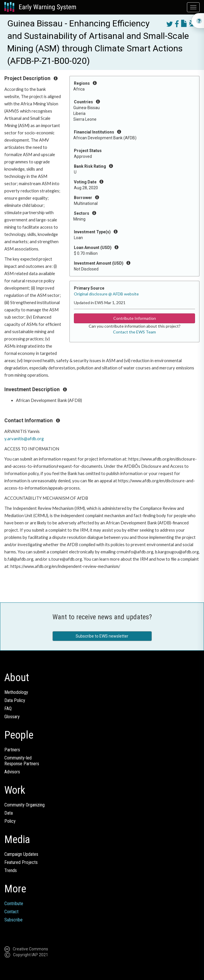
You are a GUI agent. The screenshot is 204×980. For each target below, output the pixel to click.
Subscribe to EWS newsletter (102, 636)
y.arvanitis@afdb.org (24, 439)
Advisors (12, 772)
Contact (11, 912)
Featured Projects (21, 862)
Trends (11, 870)
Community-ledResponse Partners (22, 761)
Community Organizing (24, 805)
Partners (12, 750)
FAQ (8, 709)
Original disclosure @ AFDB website (106, 294)
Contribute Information (135, 318)
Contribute (14, 904)
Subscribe (13, 920)
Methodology (16, 692)
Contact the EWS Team (134, 332)
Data (9, 813)
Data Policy (15, 700)
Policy (10, 821)
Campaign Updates (21, 854)
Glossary (12, 717)
